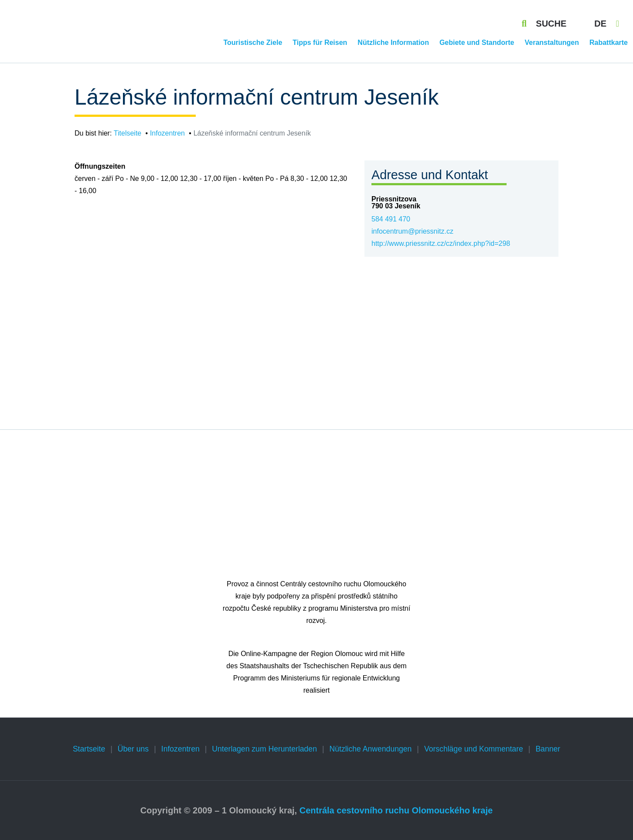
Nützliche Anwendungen (371, 749)
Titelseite (128, 133)
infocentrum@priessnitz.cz (412, 231)
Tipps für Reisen (320, 43)
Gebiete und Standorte (477, 43)
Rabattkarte (609, 43)
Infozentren (167, 133)
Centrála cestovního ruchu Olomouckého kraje (396, 810)
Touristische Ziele (253, 43)
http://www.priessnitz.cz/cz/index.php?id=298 (441, 243)
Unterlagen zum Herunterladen (264, 749)
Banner (548, 749)
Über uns (133, 749)
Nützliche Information (393, 43)
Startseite (89, 749)
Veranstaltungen (551, 43)
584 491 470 (391, 219)
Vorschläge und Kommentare (474, 749)
